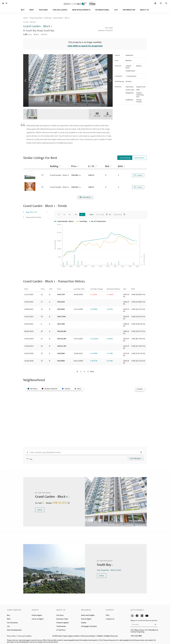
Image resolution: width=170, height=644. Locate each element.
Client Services (14, 609)
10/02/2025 (29, 301)
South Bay (48, 18)
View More (85, 196)
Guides (84, 621)
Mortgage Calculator (89, 625)
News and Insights (88, 614)
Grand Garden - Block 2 (59, 186)
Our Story (60, 614)
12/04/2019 (29, 345)
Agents (35, 609)
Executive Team (62, 618)
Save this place (136, 457)
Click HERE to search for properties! (85, 45)
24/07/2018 (29, 352)
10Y (76, 213)
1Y (59, 213)
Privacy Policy (11, 635)
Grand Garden (58, 18)
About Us (61, 609)
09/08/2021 (29, 308)
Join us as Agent (38, 618)
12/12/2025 (29, 293)
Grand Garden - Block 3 (59, 174)
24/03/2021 (29, 323)
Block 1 (67, 18)
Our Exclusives (12, 621)
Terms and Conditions (25, 635)
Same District (139, 157)
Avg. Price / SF (31, 211)
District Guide (116, 569)
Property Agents (63, 621)
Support (110, 609)
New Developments (14, 629)
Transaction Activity (34, 216)
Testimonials (61, 625)
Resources (86, 609)
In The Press (61, 629)
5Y (70, 213)
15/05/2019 (29, 338)
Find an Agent (37, 614)
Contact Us (110, 618)
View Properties (103, 569)
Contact (138, 174)
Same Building (125, 157)
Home (25, 18)
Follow (40, 509)
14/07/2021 (29, 315)
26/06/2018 (29, 360)
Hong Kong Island (36, 18)
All (82, 213)
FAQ (108, 614)
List (8, 625)
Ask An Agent (86, 618)
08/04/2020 (29, 330)
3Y (64, 213)
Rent (9, 618)
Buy (8, 614)
